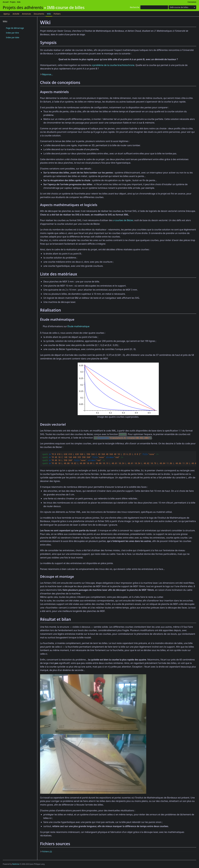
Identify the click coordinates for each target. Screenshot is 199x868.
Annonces (26, 14)
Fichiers (57, 14)
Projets (13, 2)
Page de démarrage (15, 28)
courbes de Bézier (124, 220)
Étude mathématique (78, 326)
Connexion (192, 2)
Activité (16, 14)
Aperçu (7, 14)
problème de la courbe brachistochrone (114, 65)
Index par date (13, 37)
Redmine (16, 864)
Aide (19, 2)
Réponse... (48, 74)
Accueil (6, 2)
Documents (39, 14)
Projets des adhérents (23, 8)
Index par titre (12, 33)
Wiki (49, 14)
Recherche (135, 7)
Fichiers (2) (47, 851)
